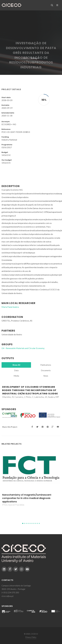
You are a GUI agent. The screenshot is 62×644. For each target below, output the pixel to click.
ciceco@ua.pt (8, 596)
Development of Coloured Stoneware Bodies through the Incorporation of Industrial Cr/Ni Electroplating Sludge (30, 390)
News (46, 376)
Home (26, 58)
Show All (16, 365)
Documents (46, 370)
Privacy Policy (31, 637)
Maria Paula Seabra (10, 307)
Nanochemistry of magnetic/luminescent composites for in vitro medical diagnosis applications (27, 498)
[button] (23, 523)
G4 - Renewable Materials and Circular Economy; (23, 348)
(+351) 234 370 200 (10, 592)
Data (16, 370)
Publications (46, 365)
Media (16, 376)
